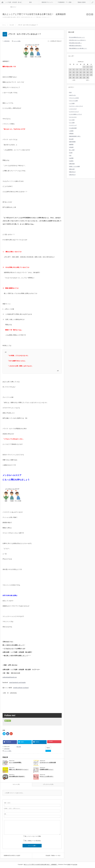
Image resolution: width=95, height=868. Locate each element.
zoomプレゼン (73, 95)
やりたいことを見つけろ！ (47, 776)
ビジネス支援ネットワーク (76, 114)
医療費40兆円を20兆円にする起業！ (12, 855)
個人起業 (19, 747)
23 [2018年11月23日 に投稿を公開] (88, 75)
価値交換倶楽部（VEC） (75, 136)
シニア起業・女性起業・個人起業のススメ (13, 3)
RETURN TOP (91, 864)
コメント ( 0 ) (16, 784)
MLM (70, 92)
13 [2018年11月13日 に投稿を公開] (77, 72)
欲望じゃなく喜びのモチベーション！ (19, 769)
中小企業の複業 (73, 128)
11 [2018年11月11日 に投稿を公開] (70, 72)
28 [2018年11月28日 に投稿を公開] (81, 78)
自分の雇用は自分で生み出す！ (17, 776)
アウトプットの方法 (74, 98)
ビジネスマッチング (74, 112)
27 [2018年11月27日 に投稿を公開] (77, 78)
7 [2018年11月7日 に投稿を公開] (81, 70)
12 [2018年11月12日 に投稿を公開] (74, 72)
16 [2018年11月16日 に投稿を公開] (88, 72)
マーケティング (73, 125)
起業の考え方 (72, 175)
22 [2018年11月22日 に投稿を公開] (84, 75)
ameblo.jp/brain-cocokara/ (21, 688)
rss (87, 14)
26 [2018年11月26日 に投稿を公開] (74, 78)
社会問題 (71, 158)
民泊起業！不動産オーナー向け (53, 855)
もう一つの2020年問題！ (16, 763)
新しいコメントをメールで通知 (33, 836)
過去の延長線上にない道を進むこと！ (78, 48)
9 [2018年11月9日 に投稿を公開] (88, 70)
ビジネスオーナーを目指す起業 (48, 763)
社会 (70, 155)
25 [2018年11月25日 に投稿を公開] (70, 78)
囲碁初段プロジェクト (47, 2)
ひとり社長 (72, 120)
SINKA (69, 864)
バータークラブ (73, 109)
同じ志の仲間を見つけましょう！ (77, 37)
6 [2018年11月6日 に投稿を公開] (77, 70)
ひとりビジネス (73, 117)
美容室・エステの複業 (74, 166)
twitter (90, 14)
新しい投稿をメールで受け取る (33, 841)
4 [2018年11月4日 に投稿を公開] (70, 70)
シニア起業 (72, 103)
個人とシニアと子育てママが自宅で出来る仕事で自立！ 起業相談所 (35, 14)
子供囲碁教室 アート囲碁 (65, 2)
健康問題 (71, 144)
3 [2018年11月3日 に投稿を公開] (91, 67)
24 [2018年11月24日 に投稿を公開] (91, 75)
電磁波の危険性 (82, 2)
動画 (30, 2)
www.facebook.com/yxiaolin (17, 683)
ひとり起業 (72, 123)
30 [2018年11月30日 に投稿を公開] (88, 78)
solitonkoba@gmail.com (10, 677)
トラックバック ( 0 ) (48, 784)
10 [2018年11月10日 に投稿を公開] (91, 70)
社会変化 (71, 161)
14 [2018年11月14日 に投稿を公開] (81, 72)
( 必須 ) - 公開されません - (13, 808)
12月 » (88, 80)
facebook (92, 14)
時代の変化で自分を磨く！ (76, 43)
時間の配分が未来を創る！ (76, 46)
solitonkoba (7, 41)
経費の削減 (72, 164)
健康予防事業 (72, 142)
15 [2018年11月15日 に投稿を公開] (84, 72)
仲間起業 (71, 133)
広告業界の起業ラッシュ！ (47, 769)
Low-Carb (75, 864)
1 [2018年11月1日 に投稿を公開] (84, 67)
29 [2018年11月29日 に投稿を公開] (84, 78)
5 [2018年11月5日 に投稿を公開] (74, 70)
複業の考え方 (72, 172)
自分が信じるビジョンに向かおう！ (78, 40)
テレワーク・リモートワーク (76, 106)
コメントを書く (17, 41)
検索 (95, 1)
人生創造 (71, 131)
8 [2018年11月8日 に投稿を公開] (84, 70)
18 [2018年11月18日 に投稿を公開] (70, 75)
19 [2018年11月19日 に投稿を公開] (74, 75)
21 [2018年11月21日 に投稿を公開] (81, 75)
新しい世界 (72, 150)
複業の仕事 (72, 169)
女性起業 (71, 147)
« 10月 (74, 80)
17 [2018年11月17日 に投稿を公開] (91, 72)
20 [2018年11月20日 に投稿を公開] (77, 75)
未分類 (71, 153)
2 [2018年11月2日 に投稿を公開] (88, 67)
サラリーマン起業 (73, 101)
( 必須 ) (7, 803)
